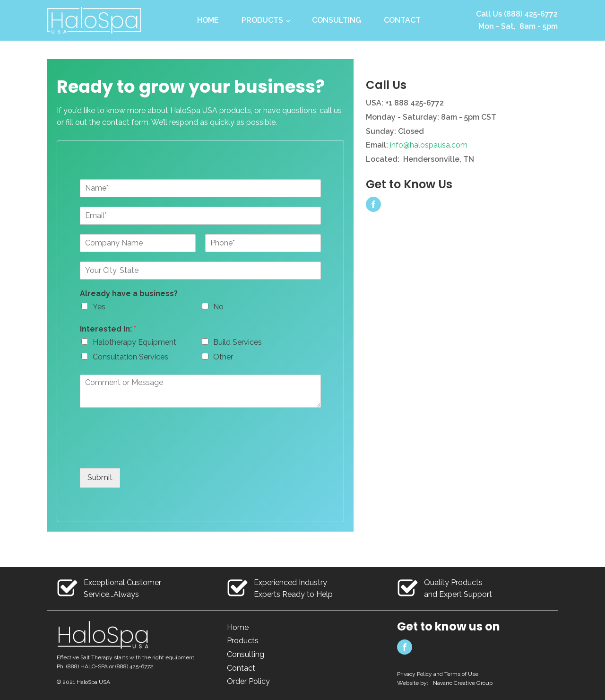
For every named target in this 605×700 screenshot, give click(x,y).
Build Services (238, 342)
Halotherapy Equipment (134, 342)
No (218, 307)
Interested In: (108, 329)
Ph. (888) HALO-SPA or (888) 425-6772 (105, 666)
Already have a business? (129, 293)
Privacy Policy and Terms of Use (438, 674)
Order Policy (248, 681)
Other (223, 357)
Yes (99, 307)
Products (262, 20)
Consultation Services (130, 357)
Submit (100, 477)
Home (208, 20)
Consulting (337, 20)
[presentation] (152, 453)
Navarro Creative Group (463, 683)
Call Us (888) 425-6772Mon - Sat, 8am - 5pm (517, 20)
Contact (402, 20)
